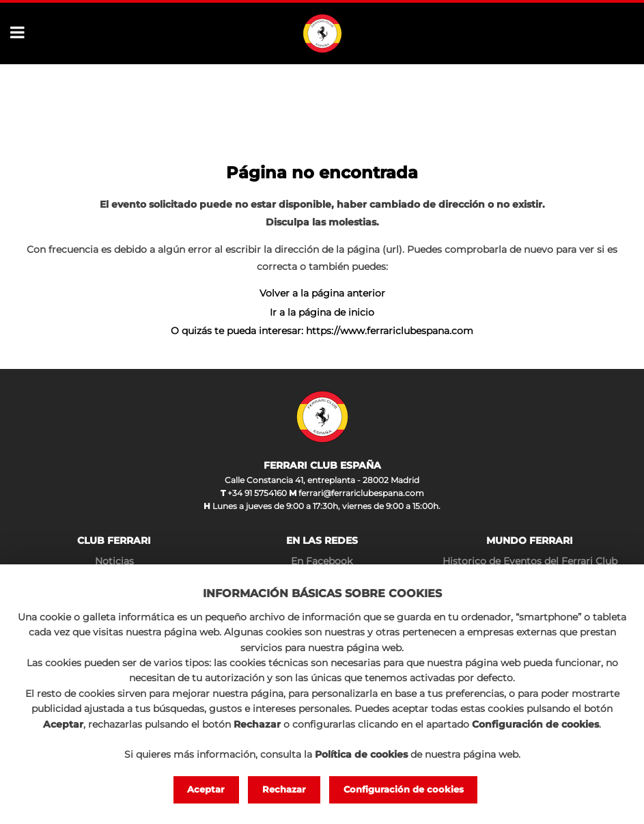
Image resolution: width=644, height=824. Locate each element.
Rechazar (284, 789)
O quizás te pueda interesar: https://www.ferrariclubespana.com (322, 331)
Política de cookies (361, 754)
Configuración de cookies (404, 789)
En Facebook (322, 561)
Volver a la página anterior (322, 293)
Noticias (114, 561)
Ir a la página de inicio (322, 312)
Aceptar (206, 789)
